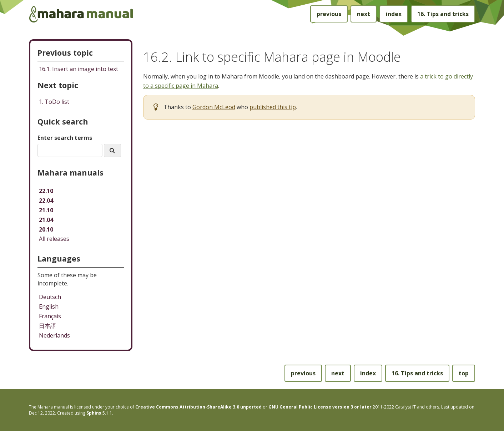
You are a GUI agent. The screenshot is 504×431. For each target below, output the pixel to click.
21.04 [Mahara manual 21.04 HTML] (46, 220)
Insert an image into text (79, 69)
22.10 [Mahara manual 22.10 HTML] (46, 191)
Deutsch (50, 297)
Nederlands (54, 335)
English (49, 306)
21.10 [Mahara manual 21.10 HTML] (46, 210)
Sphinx (94, 413)
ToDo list (54, 102)
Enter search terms (65, 138)
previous (329, 14)
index (394, 14)
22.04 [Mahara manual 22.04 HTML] (46, 201)
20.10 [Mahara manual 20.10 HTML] (46, 229)
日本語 (47, 326)
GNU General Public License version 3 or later (320, 407)
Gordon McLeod (214, 107)
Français (50, 316)
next (364, 14)
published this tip (273, 107)
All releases (54, 239)
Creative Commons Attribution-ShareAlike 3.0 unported (198, 407)
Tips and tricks (443, 14)
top (464, 373)
